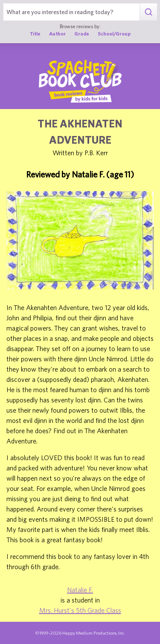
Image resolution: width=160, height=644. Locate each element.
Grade (82, 34)
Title (35, 34)
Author (57, 34)
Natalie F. (80, 590)
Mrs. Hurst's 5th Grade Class (80, 610)
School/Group (114, 34)
